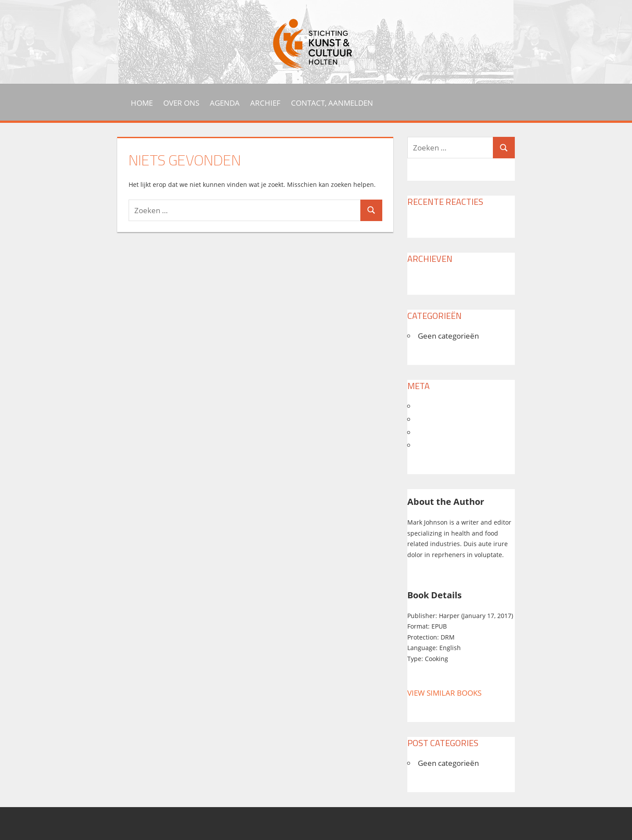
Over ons (181, 103)
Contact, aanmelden (332, 103)
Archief (265, 103)
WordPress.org (448, 445)
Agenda (225, 103)
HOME (142, 103)
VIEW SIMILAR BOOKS (444, 693)
